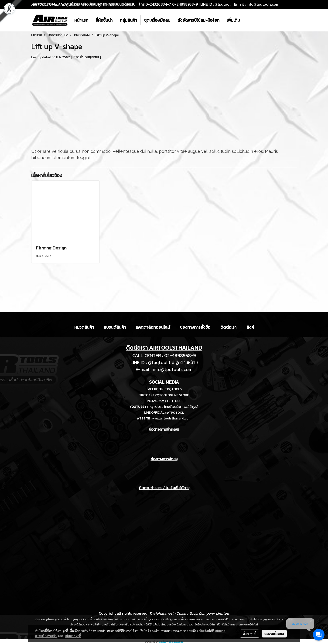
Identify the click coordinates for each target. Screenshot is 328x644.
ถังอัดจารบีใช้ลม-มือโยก (198, 20)
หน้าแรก (81, 20)
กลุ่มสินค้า (128, 20)
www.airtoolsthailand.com (172, 418)
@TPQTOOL (175, 413)
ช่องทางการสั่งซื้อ (195, 327)
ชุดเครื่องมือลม (157, 20)
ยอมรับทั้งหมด (274, 634)
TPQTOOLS (173, 389)
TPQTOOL (174, 401)
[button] (248, 20)
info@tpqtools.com (263, 4)
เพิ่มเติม (233, 20)
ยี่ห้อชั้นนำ (104, 20)
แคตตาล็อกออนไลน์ (153, 327)
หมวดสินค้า (84, 327)
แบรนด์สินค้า (115, 327)
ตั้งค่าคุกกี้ (250, 634)
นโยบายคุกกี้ (73, 636)
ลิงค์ (250, 327)
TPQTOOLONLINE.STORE (171, 395)
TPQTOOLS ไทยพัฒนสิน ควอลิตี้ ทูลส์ (173, 407)
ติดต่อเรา (228, 327)
